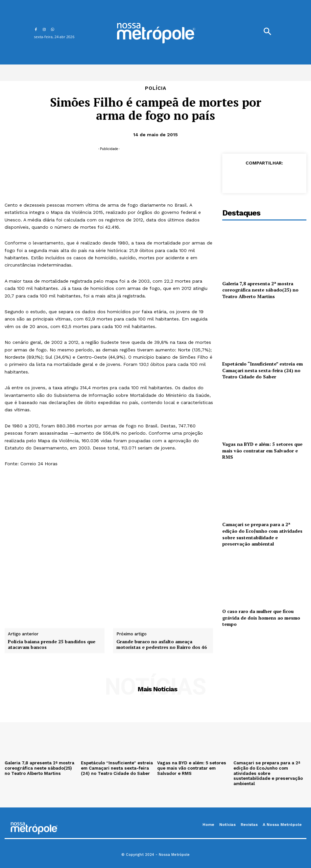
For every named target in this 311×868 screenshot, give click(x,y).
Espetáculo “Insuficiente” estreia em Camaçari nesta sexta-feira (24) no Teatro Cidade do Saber (263, 370)
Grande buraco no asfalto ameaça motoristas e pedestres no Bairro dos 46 (162, 645)
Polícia (156, 88)
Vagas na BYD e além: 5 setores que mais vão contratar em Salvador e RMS (262, 450)
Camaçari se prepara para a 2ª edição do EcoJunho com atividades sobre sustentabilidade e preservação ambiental (262, 534)
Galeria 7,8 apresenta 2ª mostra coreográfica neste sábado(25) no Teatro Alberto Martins (260, 290)
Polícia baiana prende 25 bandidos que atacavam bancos (52, 645)
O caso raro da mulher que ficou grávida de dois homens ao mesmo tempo (261, 618)
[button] (267, 32)
